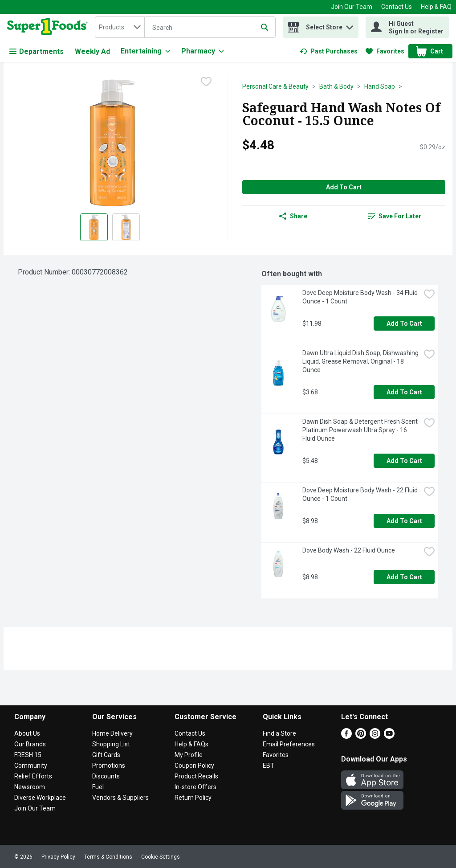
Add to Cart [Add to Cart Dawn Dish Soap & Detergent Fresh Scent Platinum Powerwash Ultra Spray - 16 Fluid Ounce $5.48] (404, 461)
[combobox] (120, 27)
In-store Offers (195, 787)
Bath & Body (336, 86)
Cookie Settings (161, 857)
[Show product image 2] (126, 227)
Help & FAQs (191, 744)
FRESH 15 (28, 755)
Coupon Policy (194, 766)
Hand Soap (380, 86)
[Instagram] (375, 736)
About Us (27, 733)
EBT (269, 766)
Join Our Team (352, 7)
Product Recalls (196, 776)
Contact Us (397, 7)
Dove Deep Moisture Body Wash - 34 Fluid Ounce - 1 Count (361, 297)
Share (293, 216)
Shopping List (111, 744)
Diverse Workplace (40, 798)
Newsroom (30, 787)
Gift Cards (106, 755)
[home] (49, 27)
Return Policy (193, 798)
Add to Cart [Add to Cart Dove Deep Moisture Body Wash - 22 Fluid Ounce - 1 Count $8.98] (404, 521)
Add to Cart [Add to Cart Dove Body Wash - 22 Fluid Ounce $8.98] (404, 577)
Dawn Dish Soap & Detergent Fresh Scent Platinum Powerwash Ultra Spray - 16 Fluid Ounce (361, 430)
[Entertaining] (146, 51)
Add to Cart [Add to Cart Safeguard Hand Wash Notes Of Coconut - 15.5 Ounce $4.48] (344, 187)
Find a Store (279, 733)
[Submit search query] (265, 27)
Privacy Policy (58, 857)
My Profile (189, 755)
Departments (37, 51)
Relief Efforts (33, 776)
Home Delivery (112, 733)
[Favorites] (385, 51)
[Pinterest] (361, 736)
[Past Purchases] (329, 51)
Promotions (109, 766)
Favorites (276, 755)
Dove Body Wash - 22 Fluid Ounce (349, 550)
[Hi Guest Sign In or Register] (407, 27)
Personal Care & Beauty (275, 86)
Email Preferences (289, 744)
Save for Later (395, 216)
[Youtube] (389, 736)
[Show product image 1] (94, 227)
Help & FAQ (436, 7)
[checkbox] (206, 82)
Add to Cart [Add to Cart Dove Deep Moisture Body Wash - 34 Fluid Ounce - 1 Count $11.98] (404, 323)
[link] (329, 51)
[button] (350, 25)
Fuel (98, 787)
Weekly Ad (92, 51)
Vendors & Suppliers (120, 798)
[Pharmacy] (203, 51)
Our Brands (30, 744)
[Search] (210, 28)
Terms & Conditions (108, 857)
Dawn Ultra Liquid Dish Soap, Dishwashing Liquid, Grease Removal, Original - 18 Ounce (361, 361)
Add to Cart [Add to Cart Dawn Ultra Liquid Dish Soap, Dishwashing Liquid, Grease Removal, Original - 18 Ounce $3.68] (404, 392)
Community (31, 766)
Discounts (106, 776)
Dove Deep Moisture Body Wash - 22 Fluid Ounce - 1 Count (361, 494)
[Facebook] (346, 736)
